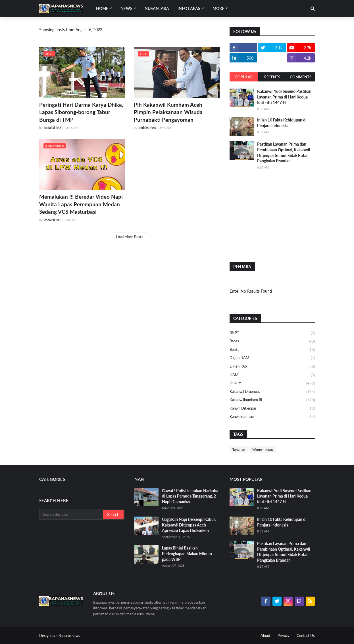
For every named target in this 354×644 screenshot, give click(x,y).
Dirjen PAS (272, 367)
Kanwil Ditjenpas (272, 409)
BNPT (272, 333)
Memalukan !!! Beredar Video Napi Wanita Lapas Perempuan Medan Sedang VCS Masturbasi (81, 204)
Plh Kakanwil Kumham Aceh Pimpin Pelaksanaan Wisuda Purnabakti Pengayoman (168, 112)
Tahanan (239, 449)
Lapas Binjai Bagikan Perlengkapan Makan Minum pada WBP (187, 553)
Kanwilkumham (272, 417)
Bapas (272, 341)
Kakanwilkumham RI (272, 400)
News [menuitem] (126, 8)
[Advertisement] (272, 215)
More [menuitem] (218, 8)
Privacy (284, 635)
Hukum (272, 383)
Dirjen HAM (272, 358)
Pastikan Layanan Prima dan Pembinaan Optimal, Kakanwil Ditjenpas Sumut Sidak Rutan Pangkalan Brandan (284, 152)
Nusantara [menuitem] (157, 8)
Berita (272, 350)
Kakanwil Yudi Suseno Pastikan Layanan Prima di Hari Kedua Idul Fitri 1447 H (284, 97)
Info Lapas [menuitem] (189, 8)
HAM (272, 375)
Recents (272, 77)
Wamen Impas (263, 449)
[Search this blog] (71, 514)
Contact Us (306, 635)
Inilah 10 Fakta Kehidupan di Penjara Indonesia (282, 123)
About (265, 635)
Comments (301, 77)
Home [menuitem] (102, 8)
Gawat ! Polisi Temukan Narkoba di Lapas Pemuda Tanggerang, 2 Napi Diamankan (190, 496)
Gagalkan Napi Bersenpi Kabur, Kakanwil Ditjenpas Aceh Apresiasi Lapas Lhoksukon (189, 525)
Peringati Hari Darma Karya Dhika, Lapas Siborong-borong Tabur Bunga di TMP (81, 112)
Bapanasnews (69, 635)
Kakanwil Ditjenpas (272, 392)
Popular (244, 77)
